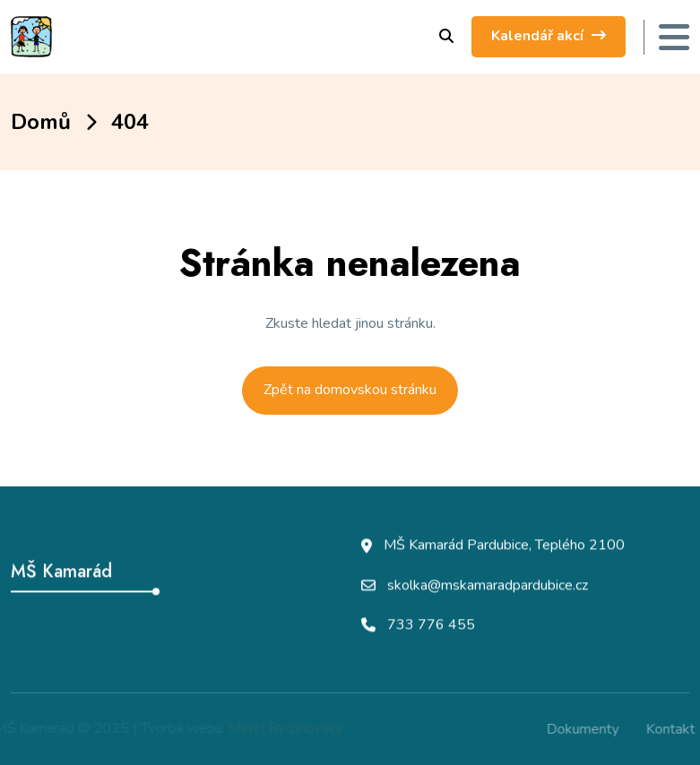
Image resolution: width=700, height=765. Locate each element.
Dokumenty (586, 729)
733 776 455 (431, 625)
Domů (41, 122)
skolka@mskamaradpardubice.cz (488, 586)
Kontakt (674, 729)
